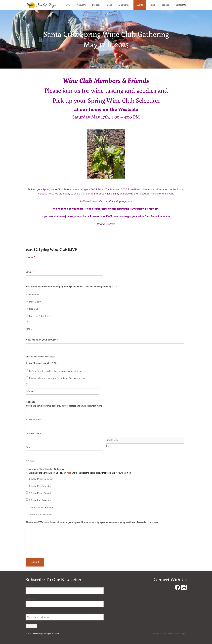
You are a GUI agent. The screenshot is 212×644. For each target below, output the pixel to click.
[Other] (63, 329)
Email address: (65, 616)
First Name (31, 586)
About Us (81, 5)
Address (31, 402)
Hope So (34, 309)
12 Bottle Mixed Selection (41, 508)
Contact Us (181, 5)
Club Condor (124, 5)
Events (140, 5)
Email (30, 272)
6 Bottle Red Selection (40, 500)
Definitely (34, 295)
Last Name (31, 599)
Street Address (33, 419)
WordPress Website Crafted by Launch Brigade (169, 634)
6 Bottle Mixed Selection (41, 493)
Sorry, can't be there (40, 316)
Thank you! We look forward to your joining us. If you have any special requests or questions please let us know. (92, 522)
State (109, 446)
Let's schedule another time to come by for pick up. (56, 371)
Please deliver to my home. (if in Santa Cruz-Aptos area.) (58, 378)
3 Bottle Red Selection (40, 486)
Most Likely (35, 302)
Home (68, 5)
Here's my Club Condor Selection (45, 469)
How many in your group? (42, 340)
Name (30, 257)
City (28, 447)
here (50, 194)
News (152, 5)
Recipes (165, 5)
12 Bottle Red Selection (40, 515)
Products (96, 5)
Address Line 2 (33, 433)
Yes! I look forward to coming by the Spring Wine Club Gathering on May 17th (72, 287)
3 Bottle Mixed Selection (41, 479)
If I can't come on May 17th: (42, 363)
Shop (109, 5)
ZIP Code (30, 461)
